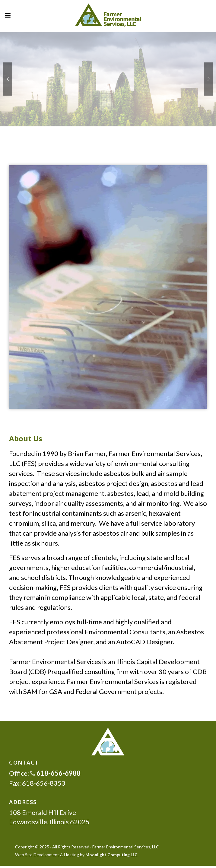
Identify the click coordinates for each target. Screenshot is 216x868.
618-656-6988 (55, 773)
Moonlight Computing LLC (111, 855)
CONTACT (24, 762)
